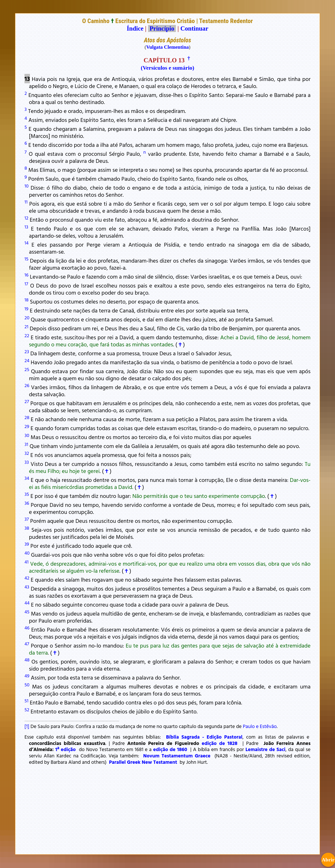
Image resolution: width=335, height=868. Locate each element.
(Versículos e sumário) (167, 68)
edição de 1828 (220, 743)
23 (27, 351)
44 (27, 603)
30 (27, 435)
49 (27, 676)
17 (26, 284)
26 (27, 385)
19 (26, 308)
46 (27, 628)
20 (27, 317)
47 (27, 644)
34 (27, 478)
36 (27, 503)
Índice (135, 28)
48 (27, 660)
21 (26, 326)
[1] (27, 726)
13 (26, 227)
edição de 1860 (170, 749)
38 (27, 528)
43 (27, 587)
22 (27, 335)
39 (27, 544)
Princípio (162, 28)
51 (26, 700)
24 (27, 360)
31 (26, 444)
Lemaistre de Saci (266, 749)
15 (26, 259)
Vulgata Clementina (167, 47)
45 (27, 612)
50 (27, 684)
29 (27, 426)
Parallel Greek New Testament (143, 762)
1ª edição (66, 749)
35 (27, 494)
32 (27, 453)
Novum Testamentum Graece (177, 756)
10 (26, 186)
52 (27, 709)
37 (27, 519)
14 (26, 243)
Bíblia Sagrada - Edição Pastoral (204, 737)
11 (26, 202)
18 (26, 300)
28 (27, 417)
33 (27, 462)
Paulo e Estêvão (260, 726)
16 (26, 275)
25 (27, 369)
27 (27, 401)
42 (27, 578)
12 (26, 218)
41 (26, 562)
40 (27, 553)
